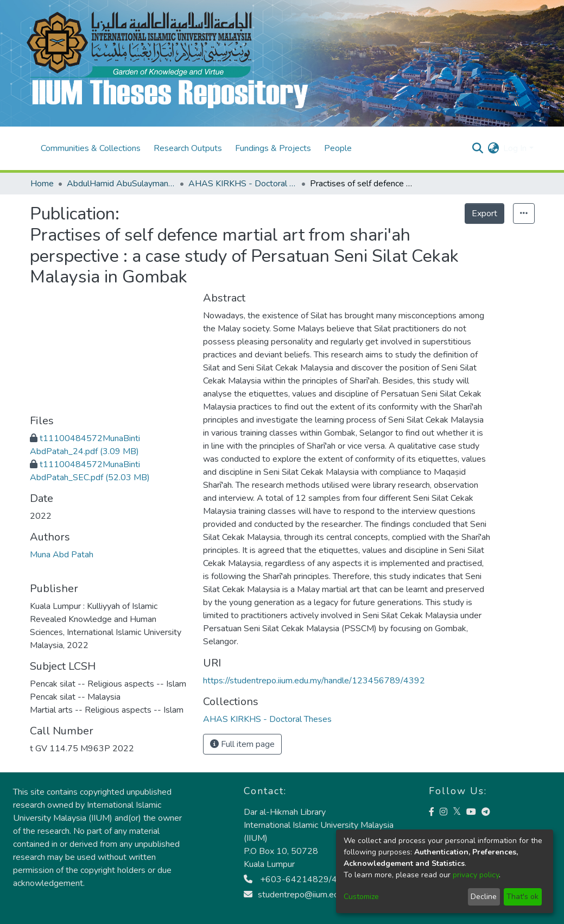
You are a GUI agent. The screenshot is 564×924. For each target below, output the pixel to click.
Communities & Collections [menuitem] (91, 148)
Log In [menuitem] (515, 148)
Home (42, 184)
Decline (484, 897)
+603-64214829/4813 (299, 879)
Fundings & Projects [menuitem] (273, 148)
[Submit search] (477, 148)
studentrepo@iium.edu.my (300, 895)
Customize (361, 897)
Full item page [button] (242, 744)
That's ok (522, 897)
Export (484, 213)
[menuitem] (493, 148)
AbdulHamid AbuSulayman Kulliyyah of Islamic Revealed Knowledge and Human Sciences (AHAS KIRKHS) (121, 184)
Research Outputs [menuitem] (188, 148)
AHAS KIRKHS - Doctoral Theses (243, 184)
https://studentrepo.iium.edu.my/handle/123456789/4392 (314, 681)
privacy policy (476, 875)
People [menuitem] (338, 148)
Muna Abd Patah (62, 555)
